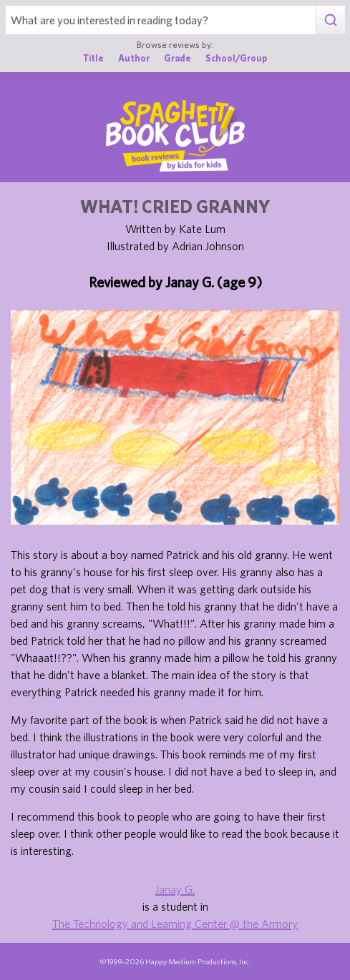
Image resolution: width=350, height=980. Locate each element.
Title (93, 58)
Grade (178, 58)
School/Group (236, 58)
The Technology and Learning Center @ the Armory (175, 924)
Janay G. (175, 889)
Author (134, 58)
